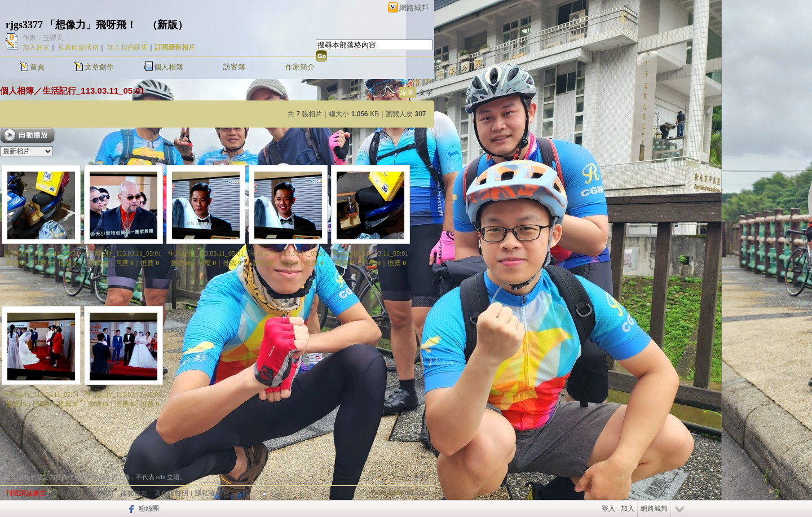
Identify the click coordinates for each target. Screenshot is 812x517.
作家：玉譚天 (43, 38)
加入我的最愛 (127, 47)
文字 (426, 93)
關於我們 (67, 493)
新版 (167, 25)
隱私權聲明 (212, 493)
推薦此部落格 (78, 47)
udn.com (417, 493)
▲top (421, 476)
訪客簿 (234, 67)
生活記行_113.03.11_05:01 (94, 91)
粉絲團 (149, 509)
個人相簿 (169, 67)
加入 (628, 509)
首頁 (37, 67)
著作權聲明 (171, 493)
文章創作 (99, 67)
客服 (242, 493)
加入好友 (36, 47)
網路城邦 (414, 8)
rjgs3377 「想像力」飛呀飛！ (71, 25)
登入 (608, 509)
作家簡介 (300, 67)
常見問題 (100, 493)
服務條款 (134, 493)
